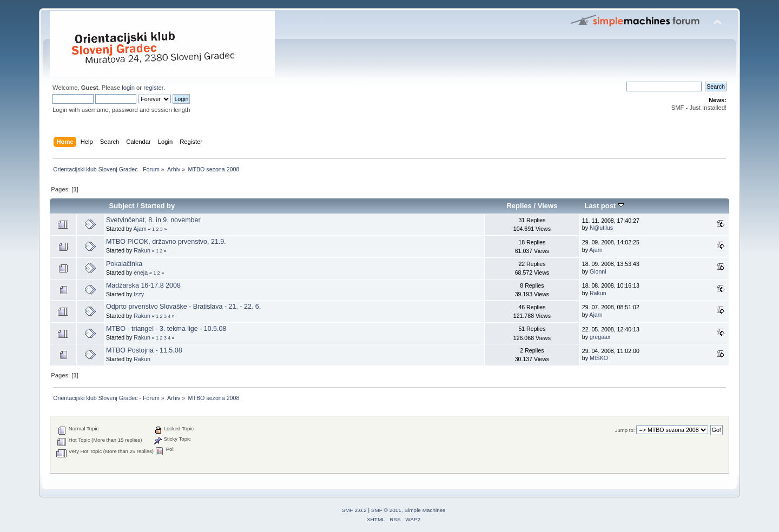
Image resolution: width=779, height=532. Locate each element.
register (153, 88)
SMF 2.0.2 (354, 510)
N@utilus (601, 228)
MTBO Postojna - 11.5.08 (144, 350)
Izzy (139, 294)
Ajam (140, 229)
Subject (122, 206)
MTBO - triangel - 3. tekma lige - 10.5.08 (166, 329)
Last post (604, 206)
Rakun (142, 250)
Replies (519, 206)
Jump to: (625, 430)
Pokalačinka (124, 264)
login (128, 88)
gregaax (600, 337)
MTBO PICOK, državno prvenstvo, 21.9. (166, 242)
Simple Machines (425, 510)
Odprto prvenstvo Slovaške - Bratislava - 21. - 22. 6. (183, 307)
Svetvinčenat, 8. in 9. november (153, 220)
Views (548, 206)
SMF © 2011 (386, 510)
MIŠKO (599, 358)
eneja (141, 272)
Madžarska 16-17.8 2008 (143, 285)
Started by (158, 206)
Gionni (598, 271)
